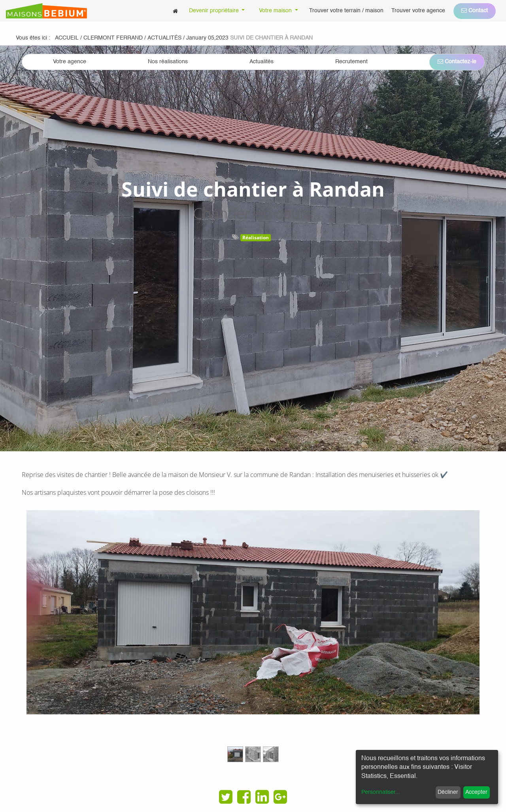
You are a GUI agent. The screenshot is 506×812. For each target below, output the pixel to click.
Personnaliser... (381, 792)
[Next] (446, 640)
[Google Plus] (280, 797)
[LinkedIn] (262, 797)
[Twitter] (226, 797)
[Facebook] (244, 797)
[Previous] (60, 640)
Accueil (67, 38)
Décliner (448, 792)
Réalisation (256, 238)
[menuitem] (175, 11)
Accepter (476, 792)
